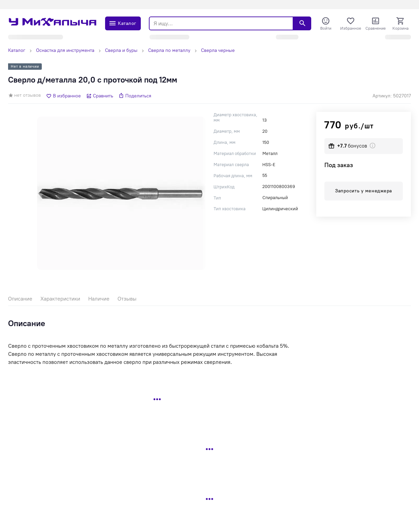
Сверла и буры (121, 50)
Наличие (99, 299)
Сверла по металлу (169, 50)
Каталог (17, 50)
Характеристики (60, 299)
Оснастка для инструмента (65, 50)
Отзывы (127, 299)
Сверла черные (218, 50)
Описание (20, 299)
